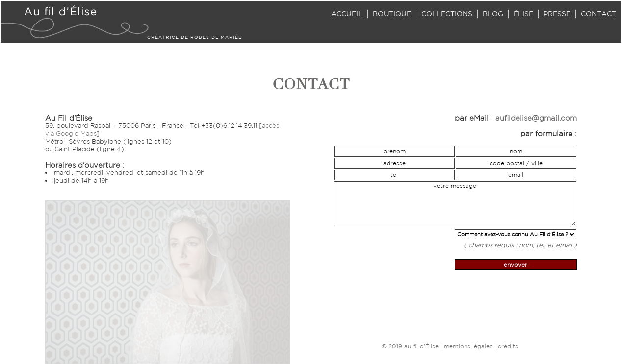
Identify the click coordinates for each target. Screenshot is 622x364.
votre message (455, 204)
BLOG (493, 14)
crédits (508, 346)
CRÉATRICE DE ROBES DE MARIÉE (194, 37)
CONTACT (598, 14)
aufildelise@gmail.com (536, 118)
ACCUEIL (347, 14)
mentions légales (468, 346)
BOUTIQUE (392, 14)
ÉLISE (523, 14)
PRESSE (557, 14)
